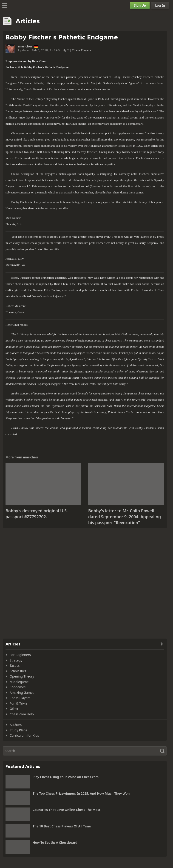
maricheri (26, 46)
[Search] (85, 751)
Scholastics (18, 671)
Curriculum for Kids (24, 735)
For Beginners (20, 655)
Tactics (15, 665)
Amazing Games (22, 693)
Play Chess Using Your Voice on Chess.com (66, 777)
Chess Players (82, 50)
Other (14, 709)
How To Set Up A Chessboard (55, 842)
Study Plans (18, 730)
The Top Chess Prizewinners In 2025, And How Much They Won (81, 793)
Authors (16, 725)
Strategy (16, 660)
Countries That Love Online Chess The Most (67, 810)
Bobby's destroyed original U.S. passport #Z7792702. (37, 514)
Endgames (18, 687)
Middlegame (19, 682)
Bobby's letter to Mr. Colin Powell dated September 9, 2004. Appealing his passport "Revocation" (125, 517)
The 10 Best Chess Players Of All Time (62, 826)
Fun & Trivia (18, 703)
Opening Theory (22, 676)
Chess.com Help (22, 714)
